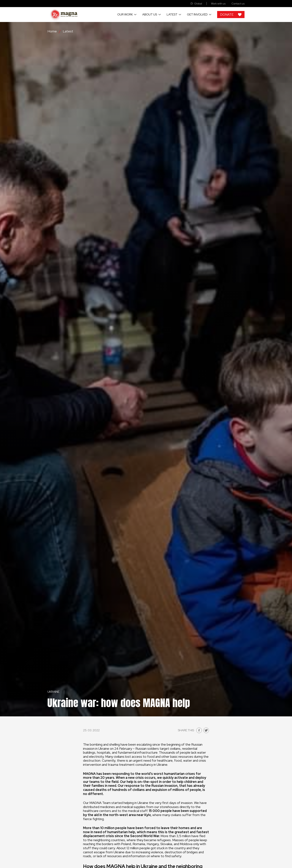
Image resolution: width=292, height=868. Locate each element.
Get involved (197, 14)
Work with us (218, 4)
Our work (125, 14)
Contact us (238, 4)
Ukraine (53, 692)
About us (150, 14)
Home (52, 31)
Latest (172, 14)
